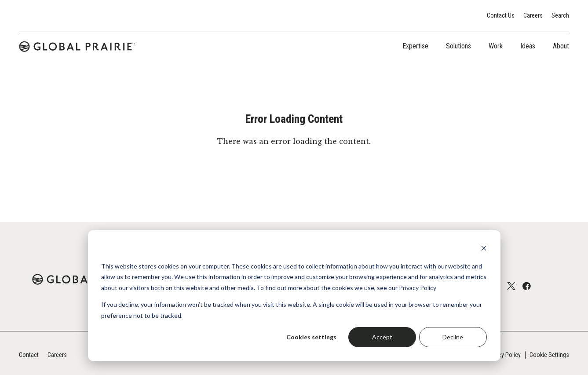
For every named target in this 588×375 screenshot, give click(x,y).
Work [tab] (496, 46)
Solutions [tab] (458, 46)
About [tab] (561, 46)
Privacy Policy (503, 355)
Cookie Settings (549, 355)
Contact (29, 355)
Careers (533, 15)
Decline (453, 337)
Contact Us (501, 15)
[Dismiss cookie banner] (484, 249)
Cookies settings (311, 337)
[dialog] (294, 296)
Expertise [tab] (415, 46)
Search (560, 15)
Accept (382, 337)
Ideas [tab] (528, 46)
